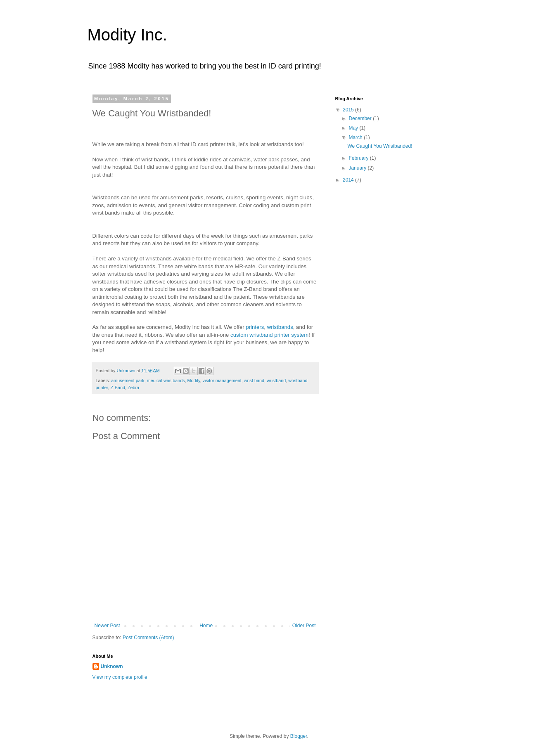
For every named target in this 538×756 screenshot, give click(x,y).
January (358, 168)
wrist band (254, 380)
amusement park (128, 380)
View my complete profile (120, 677)
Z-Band (118, 387)
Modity (194, 380)
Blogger (299, 736)
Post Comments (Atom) (148, 638)
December (361, 118)
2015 (349, 110)
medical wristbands (166, 380)
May (354, 128)
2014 (349, 180)
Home (206, 626)
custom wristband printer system (269, 335)
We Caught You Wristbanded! (380, 146)
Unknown (112, 666)
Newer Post (107, 626)
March (356, 137)
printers (255, 327)
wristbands (279, 327)
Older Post (304, 626)
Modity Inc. (127, 35)
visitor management (222, 380)
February (359, 158)
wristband (276, 380)
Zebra (133, 387)
